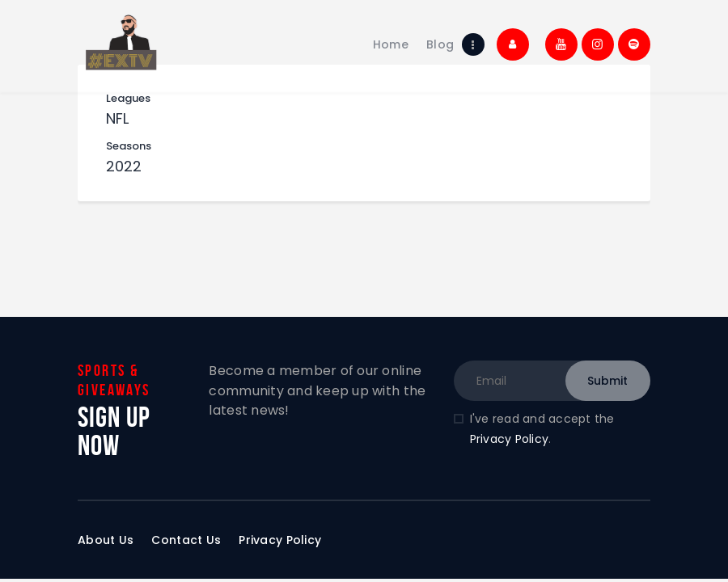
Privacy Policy (510, 439)
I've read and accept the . (542, 429)
